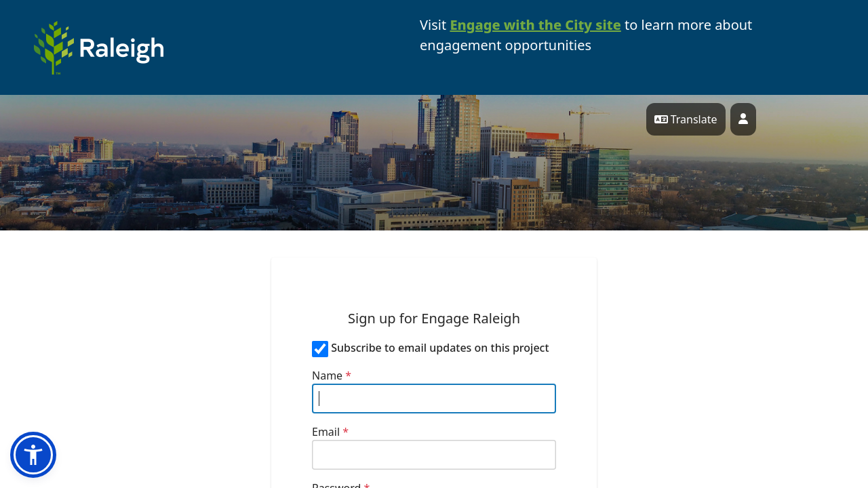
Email (330, 432)
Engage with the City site (535, 25)
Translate (686, 119)
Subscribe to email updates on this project (440, 348)
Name (332, 375)
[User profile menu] (743, 119)
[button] (33, 455)
